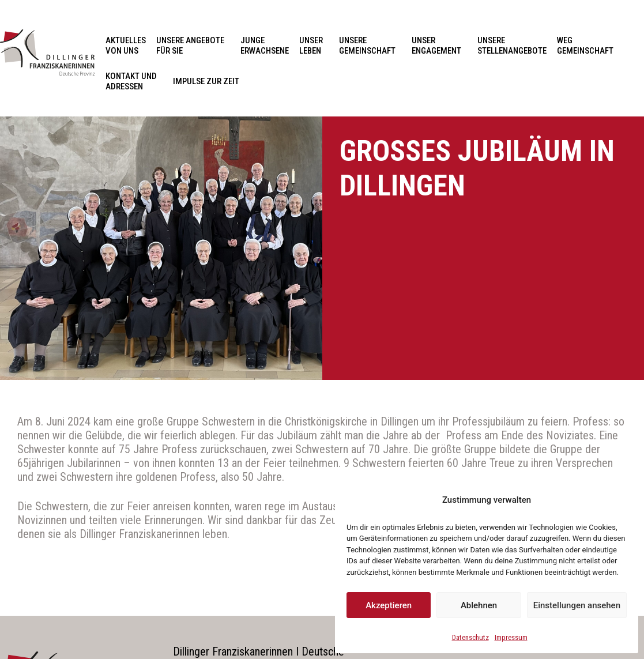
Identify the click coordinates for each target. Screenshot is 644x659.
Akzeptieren (389, 605)
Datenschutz (470, 637)
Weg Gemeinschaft (585, 46)
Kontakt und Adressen (134, 81)
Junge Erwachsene (265, 46)
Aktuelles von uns (126, 46)
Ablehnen (479, 605)
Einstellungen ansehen (577, 605)
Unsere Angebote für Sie (193, 46)
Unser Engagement (439, 46)
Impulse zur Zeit (206, 81)
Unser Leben (314, 46)
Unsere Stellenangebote (512, 46)
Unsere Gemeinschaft (370, 46)
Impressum (511, 637)
